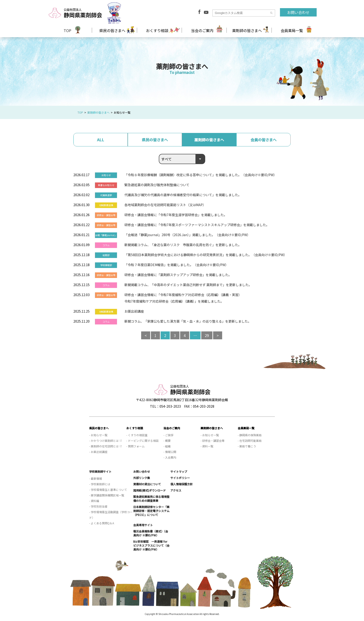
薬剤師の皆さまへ (98, 112)
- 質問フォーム (135, 446)
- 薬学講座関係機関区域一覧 (107, 495)
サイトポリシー (180, 478)
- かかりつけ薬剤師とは (104, 441)
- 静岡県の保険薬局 (250, 435)
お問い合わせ (298, 12)
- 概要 (167, 441)
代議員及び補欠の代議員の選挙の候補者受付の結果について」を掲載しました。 (183, 195)
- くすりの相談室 (137, 435)
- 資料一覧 (207, 446)
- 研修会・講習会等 (213, 441)
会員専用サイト (143, 525)
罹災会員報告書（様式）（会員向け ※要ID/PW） (151, 533)
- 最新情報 (96, 478)
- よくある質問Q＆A (102, 523)
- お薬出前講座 (98, 452)
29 (207, 335)
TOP (67, 30)
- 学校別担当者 (98, 506)
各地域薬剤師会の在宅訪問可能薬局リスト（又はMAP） (165, 205)
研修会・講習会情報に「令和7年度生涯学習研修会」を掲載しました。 (176, 215)
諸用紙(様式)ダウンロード (149, 490)
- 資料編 (94, 501)
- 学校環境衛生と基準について (108, 490)
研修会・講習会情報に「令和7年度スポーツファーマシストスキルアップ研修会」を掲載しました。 (197, 225)
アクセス (176, 490)
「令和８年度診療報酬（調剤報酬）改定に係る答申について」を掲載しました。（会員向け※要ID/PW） (201, 175)
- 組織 (167, 446)
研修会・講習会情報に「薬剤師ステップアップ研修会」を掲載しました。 (178, 275)
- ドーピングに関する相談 (142, 441)
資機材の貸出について (147, 484)
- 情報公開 (170, 452)
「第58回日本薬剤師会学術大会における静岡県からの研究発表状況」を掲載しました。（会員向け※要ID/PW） (206, 255)
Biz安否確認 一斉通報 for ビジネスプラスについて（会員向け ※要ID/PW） (151, 545)
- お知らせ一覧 (98, 435)
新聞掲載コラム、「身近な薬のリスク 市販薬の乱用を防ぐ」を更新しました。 (183, 245)
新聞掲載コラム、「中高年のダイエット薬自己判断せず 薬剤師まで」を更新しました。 (188, 285)
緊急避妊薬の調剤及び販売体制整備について (157, 185)
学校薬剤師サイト (100, 471)
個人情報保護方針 (182, 484)
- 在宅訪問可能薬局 (250, 441)
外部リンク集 (142, 478)
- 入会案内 (170, 457)
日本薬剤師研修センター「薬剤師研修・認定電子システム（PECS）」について (151, 511)
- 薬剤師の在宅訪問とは (104, 446)
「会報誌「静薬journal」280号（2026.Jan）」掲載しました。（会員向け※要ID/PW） (187, 235)
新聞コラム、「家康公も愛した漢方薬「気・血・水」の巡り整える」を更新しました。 (188, 321)
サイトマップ (179, 471)
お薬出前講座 (134, 311)
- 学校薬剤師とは (100, 484)
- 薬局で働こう (247, 446)
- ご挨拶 (168, 435)
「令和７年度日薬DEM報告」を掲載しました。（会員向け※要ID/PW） (176, 265)
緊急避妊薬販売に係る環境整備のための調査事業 (151, 499)
